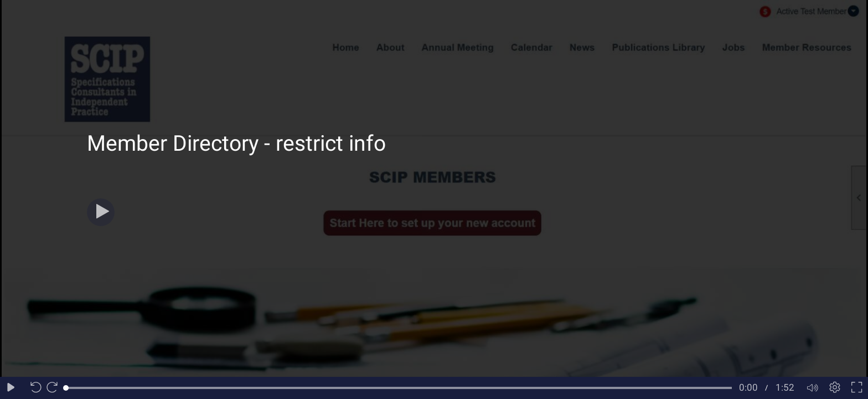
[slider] (399, 388)
